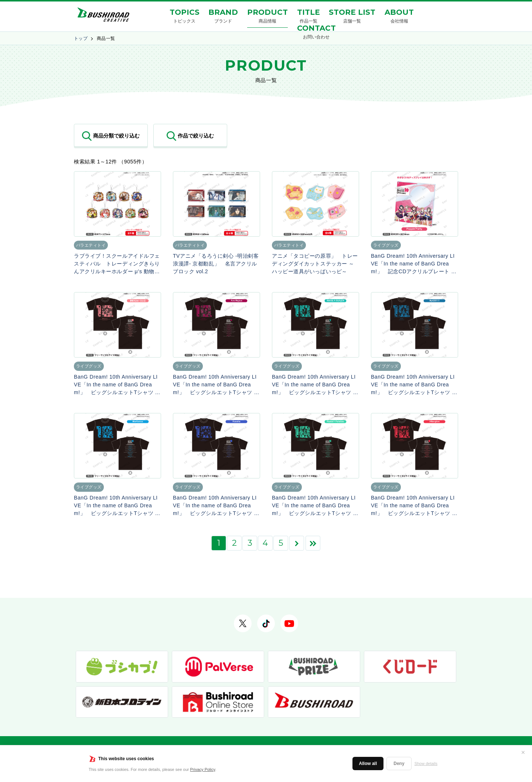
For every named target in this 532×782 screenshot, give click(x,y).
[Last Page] (313, 543)
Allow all (368, 764)
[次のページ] (297, 543)
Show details (426, 764)
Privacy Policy (203, 769)
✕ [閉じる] (523, 752)
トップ (81, 38)
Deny (399, 764)
